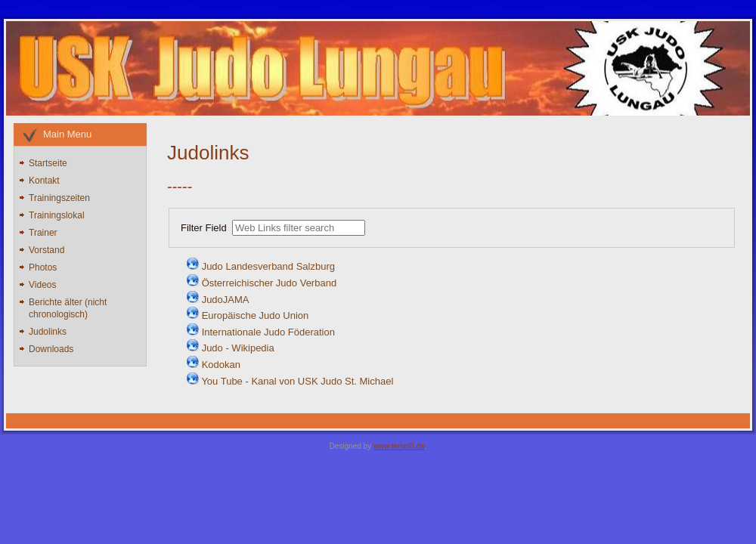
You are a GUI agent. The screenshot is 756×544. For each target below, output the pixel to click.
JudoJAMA (226, 300)
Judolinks (48, 332)
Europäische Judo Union (256, 315)
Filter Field (205, 228)
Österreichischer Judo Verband (269, 283)
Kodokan (221, 365)
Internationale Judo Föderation (268, 332)
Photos (43, 267)
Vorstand (46, 250)
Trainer (43, 233)
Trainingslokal (57, 215)
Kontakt (44, 181)
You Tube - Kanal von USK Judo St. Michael (297, 381)
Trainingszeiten (59, 198)
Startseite (48, 163)
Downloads (51, 349)
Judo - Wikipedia (238, 348)
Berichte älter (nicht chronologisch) (68, 308)
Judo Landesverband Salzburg (268, 266)
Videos (42, 285)
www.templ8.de (399, 446)
